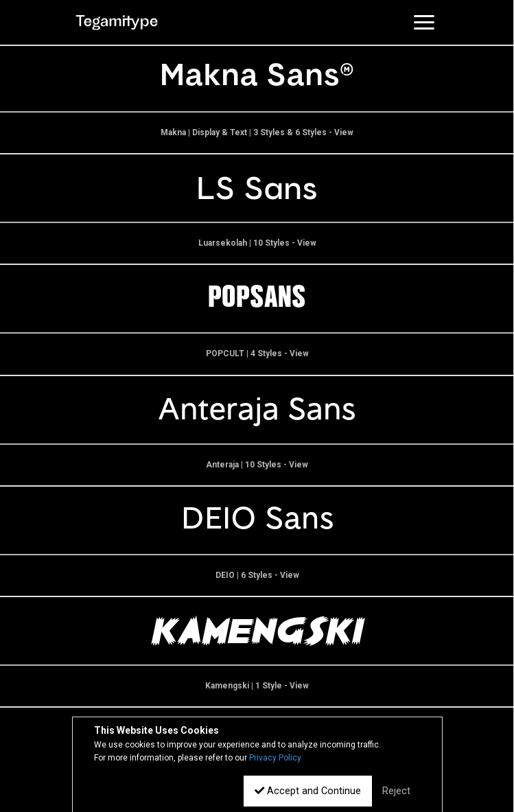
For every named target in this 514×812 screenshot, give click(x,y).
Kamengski (257, 631)
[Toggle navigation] (424, 22)
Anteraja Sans (257, 409)
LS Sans (257, 188)
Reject (396, 791)
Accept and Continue (308, 791)
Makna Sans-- (257, 78)
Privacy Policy (275, 758)
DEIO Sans (257, 520)
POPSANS (257, 298)
